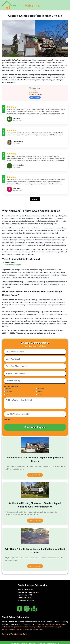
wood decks (39, 627)
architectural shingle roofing (25, 625)
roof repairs (39, 622)
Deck (7, 394)
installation (50, 622)
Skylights (40, 391)
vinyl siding (27, 627)
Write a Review (35, 97)
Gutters (39, 394)
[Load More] (35, 202)
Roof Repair (41, 389)
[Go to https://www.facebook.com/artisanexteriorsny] (20, 607)
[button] (35, 473)
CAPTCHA (8, 420)
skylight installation (43, 625)
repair (12, 625)
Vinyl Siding (9, 391)
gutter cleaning (17, 627)
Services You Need (12, 386)
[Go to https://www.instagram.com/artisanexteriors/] (27, 607)
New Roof (9, 389)
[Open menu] (68, 5)
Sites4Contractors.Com (53, 642)
